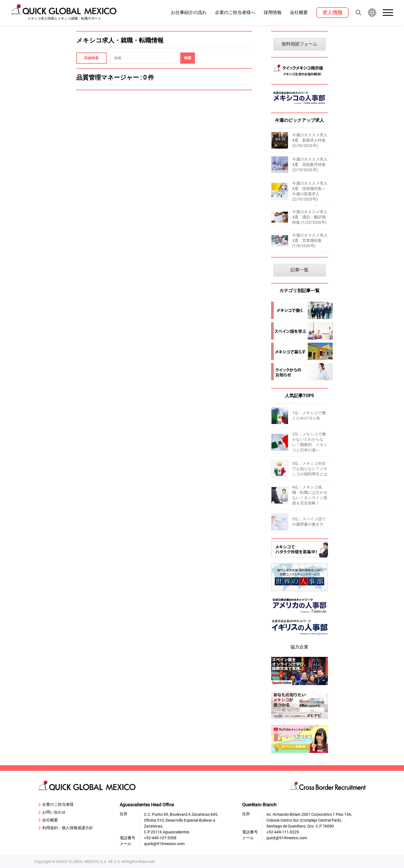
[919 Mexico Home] (64, 13)
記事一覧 (299, 270)
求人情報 (332, 13)
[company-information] (300, 372)
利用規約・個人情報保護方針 (66, 828)
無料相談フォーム (299, 44)
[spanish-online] (300, 686)
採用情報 (273, 12)
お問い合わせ (52, 812)
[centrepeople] (300, 637)
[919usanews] (300, 615)
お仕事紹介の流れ (189, 12)
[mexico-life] (300, 351)
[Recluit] (300, 558)
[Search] (188, 58)
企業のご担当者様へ (235, 12)
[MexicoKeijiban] (300, 77)
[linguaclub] (300, 754)
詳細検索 (91, 58)
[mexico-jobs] (300, 310)
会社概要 (299, 12)
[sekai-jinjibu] (300, 592)
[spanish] (300, 331)
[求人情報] (332, 13)
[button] (389, 13)
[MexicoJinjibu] (300, 106)
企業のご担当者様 (56, 805)
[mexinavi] (300, 720)
